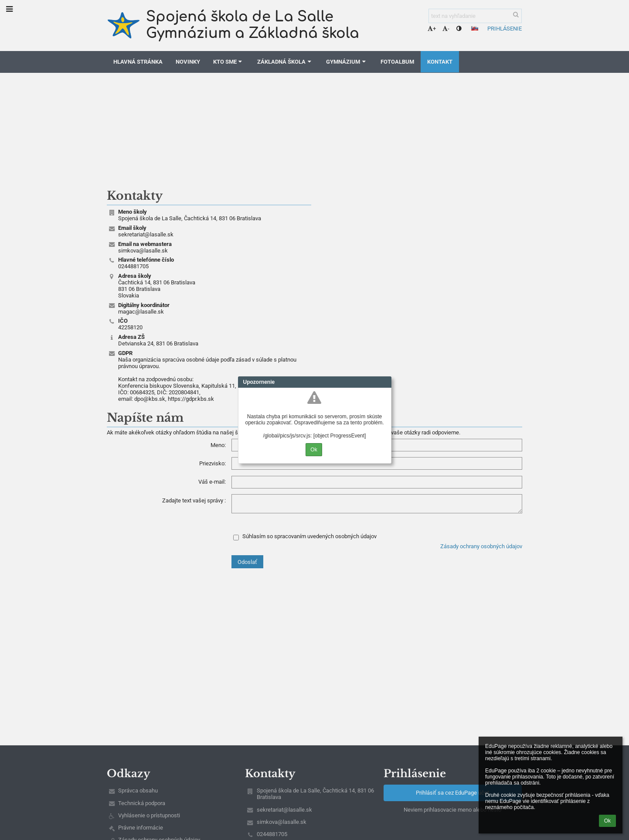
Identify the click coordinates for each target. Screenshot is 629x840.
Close (385, 382)
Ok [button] (607, 821)
